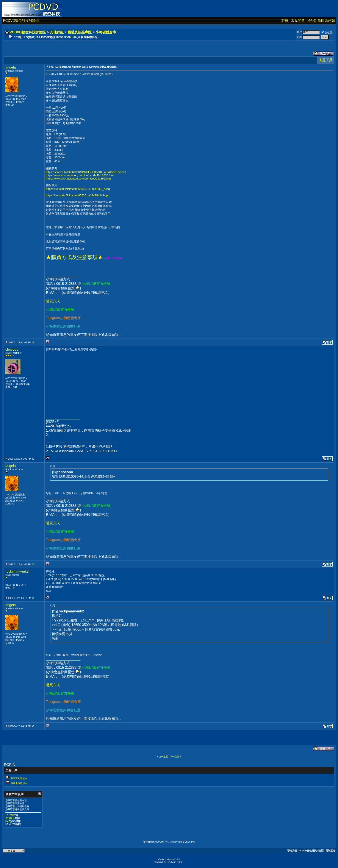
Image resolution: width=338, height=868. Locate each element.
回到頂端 (330, 851)
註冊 (285, 21)
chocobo (12, 349)
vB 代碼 (9, 815)
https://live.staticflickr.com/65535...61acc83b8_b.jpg (78, 189)
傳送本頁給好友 (19, 783)
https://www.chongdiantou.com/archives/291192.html (79, 179)
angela (11, 67)
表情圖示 (10, 818)
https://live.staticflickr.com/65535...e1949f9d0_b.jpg (78, 195)
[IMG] (8, 821)
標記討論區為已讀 (321, 21)
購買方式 (53, 301)
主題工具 (326, 60)
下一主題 (175, 757)
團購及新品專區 (80, 32)
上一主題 (163, 757)
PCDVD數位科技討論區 (21, 21)
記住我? (327, 33)
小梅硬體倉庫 (106, 32)
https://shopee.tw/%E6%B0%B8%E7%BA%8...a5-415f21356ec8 (86, 172)
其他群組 (57, 32)
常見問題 (298, 21)
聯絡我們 (292, 851)
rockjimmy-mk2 (17, 571)
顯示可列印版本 (19, 778)
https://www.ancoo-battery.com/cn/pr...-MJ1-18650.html (80, 175)
